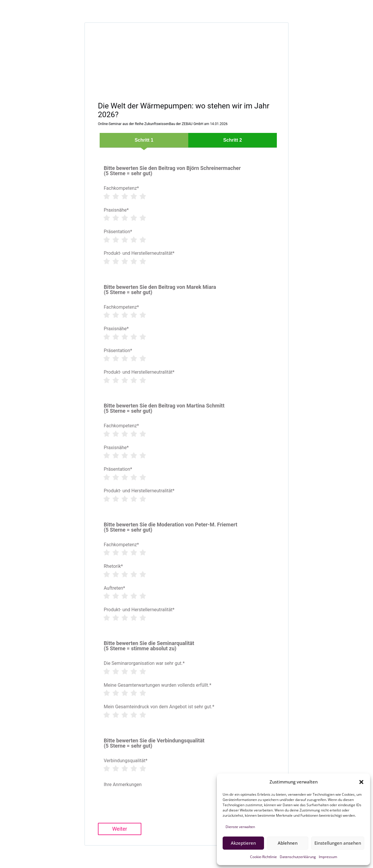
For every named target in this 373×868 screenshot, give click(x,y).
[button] (361, 782)
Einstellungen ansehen (338, 843)
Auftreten (114, 588)
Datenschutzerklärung (298, 857)
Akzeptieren (243, 843)
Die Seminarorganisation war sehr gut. (144, 664)
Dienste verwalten (240, 827)
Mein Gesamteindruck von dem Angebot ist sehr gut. (159, 707)
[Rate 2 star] (115, 196)
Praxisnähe (116, 210)
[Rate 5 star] (142, 196)
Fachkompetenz (121, 188)
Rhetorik (113, 566)
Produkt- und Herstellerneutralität (139, 253)
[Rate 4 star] (133, 196)
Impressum (328, 857)
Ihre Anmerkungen (123, 784)
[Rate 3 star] (124, 196)
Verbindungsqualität (126, 761)
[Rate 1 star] (106, 196)
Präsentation (118, 232)
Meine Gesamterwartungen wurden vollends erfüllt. (158, 685)
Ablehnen (288, 843)
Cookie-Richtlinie (263, 857)
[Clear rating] (101, 196)
